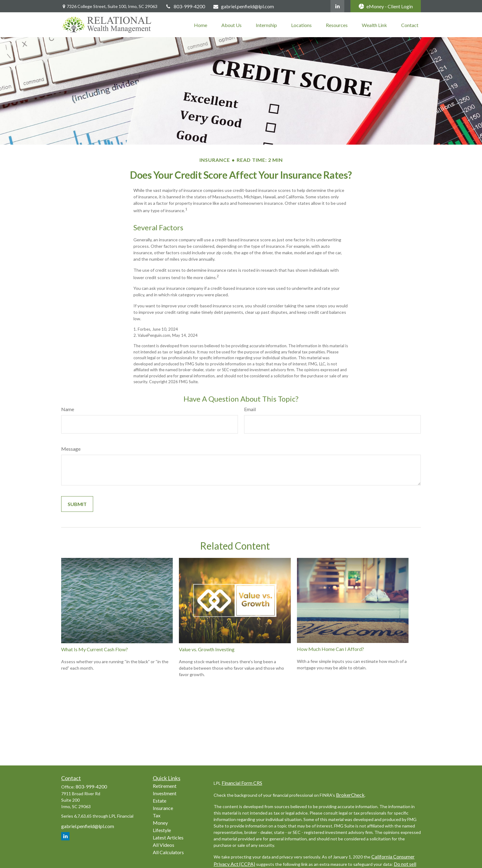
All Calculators (168, 852)
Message (71, 449)
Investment (165, 793)
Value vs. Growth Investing (207, 649)
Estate (160, 801)
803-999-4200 (185, 6)
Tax (157, 815)
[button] (201, 25)
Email (250, 409)
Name (68, 409)
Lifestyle (162, 830)
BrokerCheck (350, 795)
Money (160, 823)
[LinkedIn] (337, 6)
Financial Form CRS (242, 783)
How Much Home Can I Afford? (330, 649)
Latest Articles (168, 837)
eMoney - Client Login (386, 6)
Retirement (165, 786)
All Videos (164, 845)
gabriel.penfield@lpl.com (243, 6)
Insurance (163, 808)
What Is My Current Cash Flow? (95, 649)
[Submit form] (77, 504)
